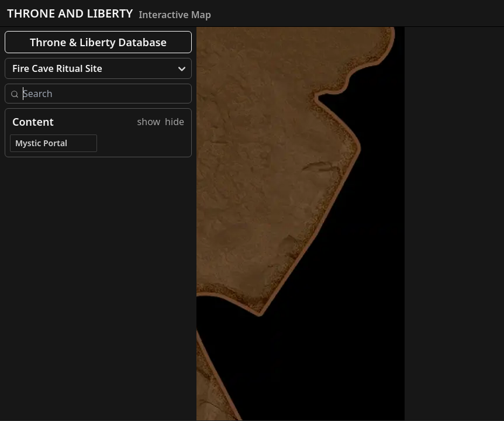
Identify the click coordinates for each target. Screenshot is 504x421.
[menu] (98, 68)
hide (175, 122)
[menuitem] (98, 68)
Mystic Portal (41, 143)
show (149, 122)
